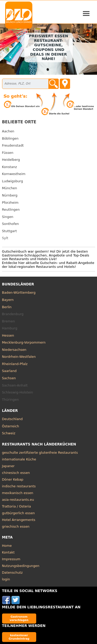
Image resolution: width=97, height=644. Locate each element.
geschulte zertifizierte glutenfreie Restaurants (40, 453)
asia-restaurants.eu (18, 500)
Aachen (8, 131)
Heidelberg (11, 160)
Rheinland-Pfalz (15, 364)
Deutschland (12, 419)
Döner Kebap (13, 479)
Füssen (8, 153)
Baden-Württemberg (19, 293)
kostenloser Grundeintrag (19, 637)
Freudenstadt (13, 145)
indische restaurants (19, 486)
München (10, 188)
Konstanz (10, 167)
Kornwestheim (14, 174)
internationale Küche (19, 459)
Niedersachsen (14, 350)
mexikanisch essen (18, 493)
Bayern (8, 300)
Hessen (8, 335)
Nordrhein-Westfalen (19, 357)
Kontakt (8, 552)
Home (7, 546)
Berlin (7, 307)
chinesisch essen (16, 473)
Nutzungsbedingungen (21, 566)
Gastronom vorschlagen (19, 618)
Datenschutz (12, 573)
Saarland (9, 371)
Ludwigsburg (13, 181)
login (6, 579)
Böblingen (10, 138)
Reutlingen (11, 210)
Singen (8, 217)
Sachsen (9, 378)
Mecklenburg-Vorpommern (24, 342)
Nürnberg (10, 195)
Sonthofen (10, 224)
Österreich (11, 426)
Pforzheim (10, 203)
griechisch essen (16, 526)
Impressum (11, 559)
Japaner (8, 466)
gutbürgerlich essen (18, 513)
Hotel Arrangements (19, 520)
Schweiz (9, 433)
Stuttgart (9, 231)
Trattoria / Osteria (17, 506)
